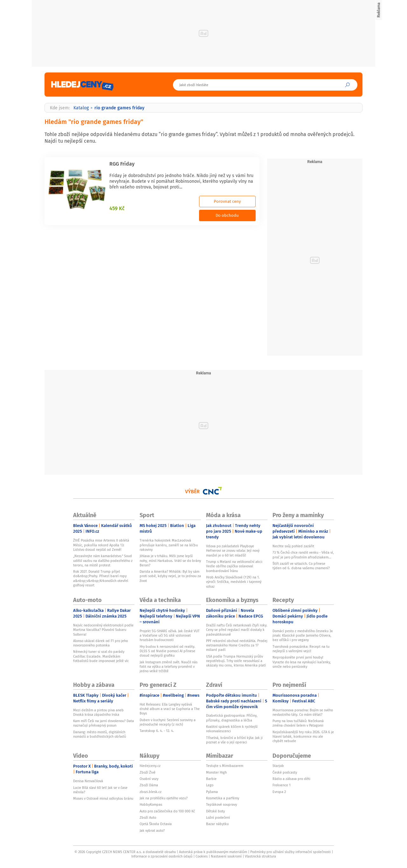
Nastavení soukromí (226, 856)
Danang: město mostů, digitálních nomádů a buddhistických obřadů (100, 734)
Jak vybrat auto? (152, 830)
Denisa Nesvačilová (88, 781)
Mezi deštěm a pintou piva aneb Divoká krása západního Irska (98, 712)
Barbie (211, 779)
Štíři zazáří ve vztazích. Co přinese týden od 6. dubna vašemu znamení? (301, 566)
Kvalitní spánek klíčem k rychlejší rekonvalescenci (232, 729)
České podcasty (285, 772)
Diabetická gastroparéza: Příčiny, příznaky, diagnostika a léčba (232, 718)
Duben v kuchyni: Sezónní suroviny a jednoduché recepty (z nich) (168, 722)
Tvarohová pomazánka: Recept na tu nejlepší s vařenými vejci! (301, 649)
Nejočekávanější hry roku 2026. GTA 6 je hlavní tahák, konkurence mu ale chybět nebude (303, 737)
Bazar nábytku (217, 824)
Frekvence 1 (282, 785)
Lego (210, 785)
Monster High (216, 772)
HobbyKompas (151, 804)
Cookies (202, 856)
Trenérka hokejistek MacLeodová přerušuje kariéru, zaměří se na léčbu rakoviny (169, 545)
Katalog (81, 108)
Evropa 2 (279, 792)
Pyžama (212, 792)
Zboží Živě (148, 772)
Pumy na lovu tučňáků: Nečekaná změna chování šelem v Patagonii (298, 723)
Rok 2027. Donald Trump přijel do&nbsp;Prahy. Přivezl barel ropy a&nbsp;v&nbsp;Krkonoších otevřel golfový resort (101, 578)
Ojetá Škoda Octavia (156, 824)
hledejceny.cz (150, 766)
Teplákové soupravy (221, 804)
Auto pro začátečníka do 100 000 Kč (167, 811)
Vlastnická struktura (260, 856)
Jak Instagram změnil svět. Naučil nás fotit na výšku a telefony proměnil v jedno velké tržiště (169, 667)
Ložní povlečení (218, 817)
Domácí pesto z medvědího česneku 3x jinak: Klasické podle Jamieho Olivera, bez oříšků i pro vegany (303, 636)
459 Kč (117, 208)
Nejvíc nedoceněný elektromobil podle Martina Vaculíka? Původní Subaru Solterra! (103, 630)
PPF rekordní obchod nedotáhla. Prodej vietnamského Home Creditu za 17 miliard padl (237, 645)
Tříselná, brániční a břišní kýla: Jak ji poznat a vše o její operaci (234, 740)
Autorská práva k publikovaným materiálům (213, 852)
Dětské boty (215, 811)
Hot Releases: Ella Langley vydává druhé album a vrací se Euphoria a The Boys (170, 709)
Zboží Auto (148, 817)
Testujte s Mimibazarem (225, 766)
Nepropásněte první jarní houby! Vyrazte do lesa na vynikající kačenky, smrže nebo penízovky (302, 662)
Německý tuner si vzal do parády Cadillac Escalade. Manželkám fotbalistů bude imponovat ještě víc (101, 656)
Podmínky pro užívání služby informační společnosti (290, 852)
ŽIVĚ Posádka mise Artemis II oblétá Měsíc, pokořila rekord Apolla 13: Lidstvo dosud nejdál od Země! (101, 545)
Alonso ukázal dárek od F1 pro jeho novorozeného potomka (100, 643)
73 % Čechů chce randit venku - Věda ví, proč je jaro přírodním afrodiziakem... (303, 555)
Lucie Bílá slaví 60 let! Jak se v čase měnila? (100, 790)
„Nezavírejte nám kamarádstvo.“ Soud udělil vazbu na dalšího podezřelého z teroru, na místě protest (103, 560)
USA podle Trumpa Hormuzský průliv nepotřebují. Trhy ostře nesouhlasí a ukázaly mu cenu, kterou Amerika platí (236, 661)
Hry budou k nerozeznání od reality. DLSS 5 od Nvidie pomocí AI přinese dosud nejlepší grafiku (167, 651)
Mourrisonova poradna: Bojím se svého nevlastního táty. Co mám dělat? (303, 712)
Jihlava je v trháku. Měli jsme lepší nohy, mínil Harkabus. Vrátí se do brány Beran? (170, 560)
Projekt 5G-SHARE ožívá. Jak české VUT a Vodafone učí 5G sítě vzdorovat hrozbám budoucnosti (170, 636)
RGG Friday (122, 164)
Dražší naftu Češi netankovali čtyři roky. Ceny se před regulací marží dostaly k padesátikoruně (237, 630)
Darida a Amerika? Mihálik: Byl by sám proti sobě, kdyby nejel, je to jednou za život (170, 576)
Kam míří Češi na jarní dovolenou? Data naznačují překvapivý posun (103, 723)
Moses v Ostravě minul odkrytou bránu (103, 798)
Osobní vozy (149, 779)
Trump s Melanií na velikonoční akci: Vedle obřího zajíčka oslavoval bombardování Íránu (234, 566)
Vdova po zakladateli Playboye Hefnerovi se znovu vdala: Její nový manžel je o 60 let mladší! (233, 551)
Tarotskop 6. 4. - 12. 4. (157, 731)
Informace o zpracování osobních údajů (162, 856)
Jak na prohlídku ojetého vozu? (164, 798)
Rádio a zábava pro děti (291, 779)
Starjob (278, 766)
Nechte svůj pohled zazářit (293, 546)
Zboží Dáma (149, 785)
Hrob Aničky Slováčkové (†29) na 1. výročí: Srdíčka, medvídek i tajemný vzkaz (234, 582)
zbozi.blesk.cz (151, 792)
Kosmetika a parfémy (223, 798)
